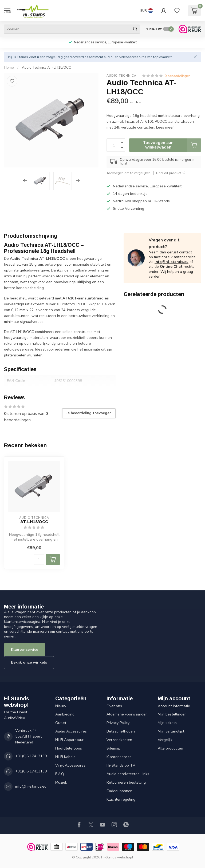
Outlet (61, 723)
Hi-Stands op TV (121, 765)
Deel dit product (171, 173)
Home (9, 68)
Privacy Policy (118, 723)
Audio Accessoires (71, 731)
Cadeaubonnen (119, 791)
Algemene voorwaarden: (127, 714)
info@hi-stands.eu (172, 262)
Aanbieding (65, 714)
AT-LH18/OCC (34, 522)
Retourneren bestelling (126, 782)
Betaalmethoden (121, 731)
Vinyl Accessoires (70, 765)
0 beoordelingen (178, 76)
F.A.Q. (60, 774)
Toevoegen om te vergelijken (129, 173)
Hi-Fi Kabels (65, 757)
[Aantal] (39, 560)
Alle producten (170, 748)
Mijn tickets (167, 723)
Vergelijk (165, 740)
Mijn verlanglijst (171, 731)
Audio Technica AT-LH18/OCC (46, 68)
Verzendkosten (119, 740)
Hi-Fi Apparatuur (69, 740)
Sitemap (113, 748)
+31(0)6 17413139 (31, 756)
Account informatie (174, 706)
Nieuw (61, 706)
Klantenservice (25, 650)
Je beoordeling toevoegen (89, 413)
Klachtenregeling (121, 799)
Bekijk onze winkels (29, 662)
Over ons (114, 706)
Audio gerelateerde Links (128, 774)
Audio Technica (121, 76)
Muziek (61, 782)
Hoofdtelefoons (69, 748)
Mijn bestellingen (172, 714)
